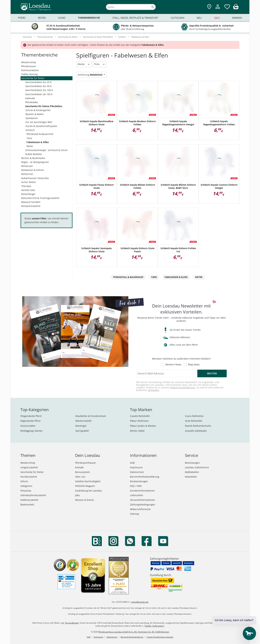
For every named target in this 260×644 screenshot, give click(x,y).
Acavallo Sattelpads (196, 431)
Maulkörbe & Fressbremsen (91, 416)
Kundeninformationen (142, 491)
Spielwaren (32, 118)
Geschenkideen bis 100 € (39, 90)
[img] (236, 8)
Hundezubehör (29, 477)
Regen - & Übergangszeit (35, 162)
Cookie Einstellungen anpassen (160, 637)
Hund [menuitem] (62, 18)
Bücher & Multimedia (33, 158)
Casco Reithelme (194, 416)
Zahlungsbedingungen (143, 505)
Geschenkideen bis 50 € (38, 86)
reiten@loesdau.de (140, 602)
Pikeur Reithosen (139, 421)
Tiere (29, 138)
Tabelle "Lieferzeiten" (154, 626)
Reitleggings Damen (32, 431)
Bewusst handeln (31, 202)
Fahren (24, 481)
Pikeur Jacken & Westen (143, 426)
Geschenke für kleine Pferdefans (44, 106)
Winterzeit (27, 166)
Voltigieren (26, 486)
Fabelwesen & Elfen (38, 142)
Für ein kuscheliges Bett (39, 122)
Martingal (81, 426)
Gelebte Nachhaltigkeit (88, 481)
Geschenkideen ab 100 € (39, 94)
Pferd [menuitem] (22, 18)
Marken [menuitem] (237, 18)
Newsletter (191, 477)
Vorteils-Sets (28, 190)
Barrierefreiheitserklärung (145, 477)
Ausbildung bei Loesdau (89, 491)
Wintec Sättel (137, 431)
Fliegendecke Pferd (31, 416)
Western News (173, 365)
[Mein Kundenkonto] (218, 9)
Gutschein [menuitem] (178, 18)
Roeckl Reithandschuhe (198, 426)
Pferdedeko (32, 102)
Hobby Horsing (29, 74)
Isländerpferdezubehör (33, 495)
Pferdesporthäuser (86, 463)
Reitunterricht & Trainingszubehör (40, 198)
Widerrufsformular (140, 509)
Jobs (77, 495)
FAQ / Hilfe (136, 486)
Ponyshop (26, 491)
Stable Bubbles (34, 154)
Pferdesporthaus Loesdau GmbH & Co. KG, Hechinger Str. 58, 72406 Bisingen (134, 632)
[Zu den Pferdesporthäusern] (209, 7)
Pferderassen (29, 66)
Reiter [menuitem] (42, 18)
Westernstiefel (83, 421)
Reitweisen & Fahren (33, 170)
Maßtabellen (192, 472)
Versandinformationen (143, 500)
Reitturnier (27, 174)
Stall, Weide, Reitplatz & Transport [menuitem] (135, 18)
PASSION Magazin (85, 486)
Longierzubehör (29, 467)
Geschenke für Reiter (33, 78)
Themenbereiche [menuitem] (89, 18)
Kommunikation (30, 70)
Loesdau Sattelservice (197, 467)
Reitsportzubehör (31, 206)
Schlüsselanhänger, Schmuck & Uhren (46, 150)
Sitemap (135, 514)
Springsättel (82, 431)
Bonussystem (82, 472)
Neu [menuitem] (199, 18)
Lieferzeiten (137, 495)
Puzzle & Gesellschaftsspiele (41, 126)
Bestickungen (192, 463)
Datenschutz (137, 472)
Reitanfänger (28, 194)
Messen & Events (85, 500)
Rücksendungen (139, 481)
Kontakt (79, 467)
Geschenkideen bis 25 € (38, 82)
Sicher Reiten (29, 182)
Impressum (136, 467)
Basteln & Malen (35, 114)
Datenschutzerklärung (183, 387)
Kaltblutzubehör (29, 500)
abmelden (154, 390)
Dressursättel (28, 426)
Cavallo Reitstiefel (140, 416)
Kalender (30, 98)
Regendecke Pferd (30, 421)
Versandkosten (72, 623)
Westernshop (29, 62)
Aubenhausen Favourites (35, 178)
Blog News (194, 365)
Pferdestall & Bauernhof (40, 134)
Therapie (26, 186)
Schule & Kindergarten (38, 110)
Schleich (30, 130)
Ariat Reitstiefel (194, 421)
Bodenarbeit (27, 505)
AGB (132, 463)
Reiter (30, 146)
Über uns (80, 477)
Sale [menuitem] (217, 18)
